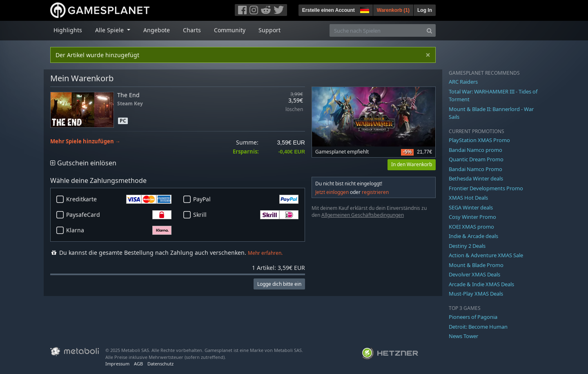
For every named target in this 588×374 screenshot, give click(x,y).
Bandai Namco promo (476, 150)
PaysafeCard (119, 215)
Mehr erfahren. (265, 253)
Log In (425, 10)
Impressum (117, 364)
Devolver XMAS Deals (474, 274)
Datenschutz (160, 364)
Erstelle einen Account (329, 10)
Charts (192, 30)
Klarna (119, 230)
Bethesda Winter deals (476, 178)
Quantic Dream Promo (476, 159)
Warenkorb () (393, 10)
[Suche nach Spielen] (376, 30)
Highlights (68, 30)
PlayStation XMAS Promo (479, 140)
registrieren (375, 192)
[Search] (429, 30)
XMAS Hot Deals (468, 198)
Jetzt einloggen (332, 192)
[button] (364, 9)
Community (230, 30)
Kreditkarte (119, 199)
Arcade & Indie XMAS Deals (481, 284)
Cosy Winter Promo (472, 217)
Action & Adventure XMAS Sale (486, 255)
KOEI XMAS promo (471, 227)
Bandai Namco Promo (476, 169)
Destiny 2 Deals (467, 246)
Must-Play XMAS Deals (476, 294)
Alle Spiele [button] (110, 30)
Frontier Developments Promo (486, 188)
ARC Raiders (463, 82)
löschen (294, 110)
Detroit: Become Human (478, 327)
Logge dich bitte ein (279, 284)
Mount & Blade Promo (476, 265)
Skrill (246, 215)
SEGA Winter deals (471, 207)
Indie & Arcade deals (473, 236)
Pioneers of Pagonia (473, 317)
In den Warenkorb (412, 164)
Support (269, 30)
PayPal (246, 199)
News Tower (463, 336)
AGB (138, 364)
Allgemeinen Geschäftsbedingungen (363, 215)
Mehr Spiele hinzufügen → (85, 141)
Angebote (157, 30)
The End (128, 95)
